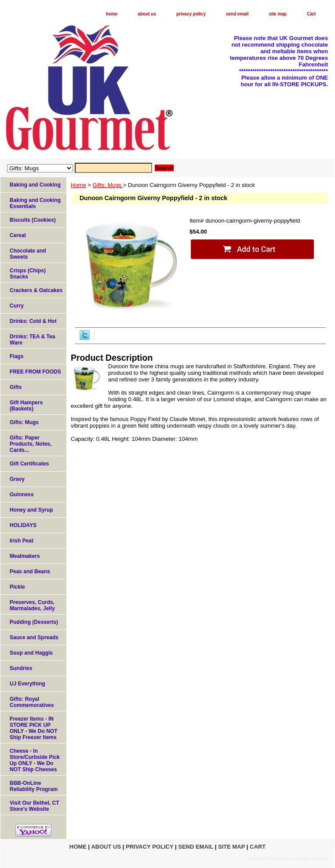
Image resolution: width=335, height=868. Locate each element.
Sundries (21, 668)
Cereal (18, 235)
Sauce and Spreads (34, 637)
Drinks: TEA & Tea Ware (32, 340)
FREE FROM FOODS (35, 372)
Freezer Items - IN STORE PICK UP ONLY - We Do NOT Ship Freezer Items (33, 728)
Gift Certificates (29, 464)
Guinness (22, 494)
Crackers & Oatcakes (36, 290)
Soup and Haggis (31, 653)
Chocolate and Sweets (28, 254)
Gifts (16, 387)
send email (237, 14)
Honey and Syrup (31, 510)
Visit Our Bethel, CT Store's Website (34, 806)
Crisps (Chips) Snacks (28, 274)
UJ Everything (27, 684)
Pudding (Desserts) (34, 622)
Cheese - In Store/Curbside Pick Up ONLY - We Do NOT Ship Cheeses (35, 760)
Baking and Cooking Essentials (35, 203)
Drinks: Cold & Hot (33, 321)
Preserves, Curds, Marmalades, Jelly (32, 605)
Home (78, 185)
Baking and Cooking (35, 185)
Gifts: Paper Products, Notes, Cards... (31, 444)
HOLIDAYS (23, 525)
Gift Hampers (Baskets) (26, 406)
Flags (16, 356)
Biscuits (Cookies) (33, 220)
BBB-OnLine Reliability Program (34, 786)
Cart (311, 14)
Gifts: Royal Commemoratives (32, 702)
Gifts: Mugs (108, 185)
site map (278, 14)
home (112, 14)
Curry (17, 306)
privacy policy (191, 14)
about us (147, 14)
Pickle (17, 587)
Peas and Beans (30, 571)
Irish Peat (22, 541)
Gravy (17, 479)
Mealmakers (25, 556)
